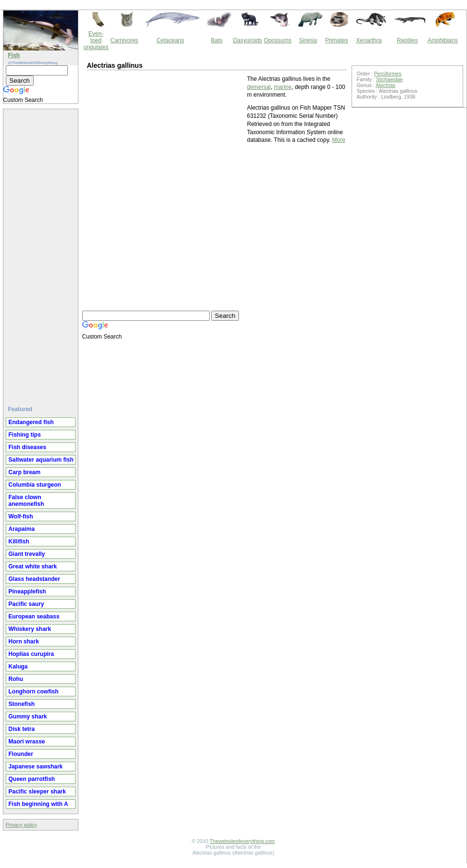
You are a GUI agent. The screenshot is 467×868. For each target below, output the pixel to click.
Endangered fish (31, 422)
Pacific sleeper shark (37, 792)
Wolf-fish (21, 516)
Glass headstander (34, 579)
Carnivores (125, 40)
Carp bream (25, 472)
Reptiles (407, 40)
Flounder (21, 754)
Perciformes (388, 74)
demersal (259, 87)
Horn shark (24, 642)
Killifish (19, 541)
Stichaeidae (390, 79)
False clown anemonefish (26, 501)
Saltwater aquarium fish (41, 460)
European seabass (34, 616)
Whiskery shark (30, 629)
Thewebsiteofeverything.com (242, 841)
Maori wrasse (27, 742)
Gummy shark (28, 717)
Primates (336, 40)
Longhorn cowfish (34, 692)
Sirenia (308, 40)
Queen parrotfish (32, 779)
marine (283, 87)
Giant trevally (27, 554)
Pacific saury (26, 604)
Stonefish (22, 704)
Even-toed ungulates (96, 40)
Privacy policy (21, 825)
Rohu (16, 679)
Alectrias (385, 85)
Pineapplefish (27, 591)
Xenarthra (369, 40)
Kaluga (18, 667)
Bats (217, 40)
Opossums (278, 40)
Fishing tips (25, 435)
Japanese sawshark (36, 767)
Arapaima (22, 529)
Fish (14, 55)
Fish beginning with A (38, 804)
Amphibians (443, 40)
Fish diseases (28, 447)
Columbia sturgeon (35, 485)
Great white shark (33, 566)
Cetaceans (170, 40)
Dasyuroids (248, 40)
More (339, 140)
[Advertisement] (42, 253)
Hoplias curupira (32, 654)
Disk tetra (22, 729)
